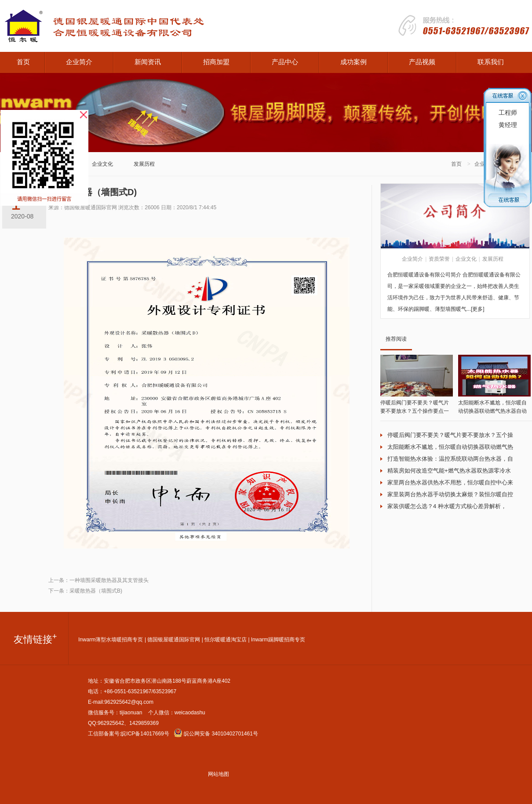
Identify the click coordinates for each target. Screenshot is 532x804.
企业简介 (79, 62)
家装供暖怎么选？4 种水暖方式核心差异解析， (447, 506)
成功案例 (353, 62)
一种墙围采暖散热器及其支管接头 (109, 580)
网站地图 (219, 774)
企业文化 (102, 164)
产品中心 (285, 62)
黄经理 (508, 125)
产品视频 (422, 62)
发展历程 (144, 164)
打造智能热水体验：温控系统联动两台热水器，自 (450, 459)
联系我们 (491, 62)
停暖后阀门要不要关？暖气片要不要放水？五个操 (450, 435)
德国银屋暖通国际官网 (174, 640)
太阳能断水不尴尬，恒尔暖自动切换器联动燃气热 (450, 447)
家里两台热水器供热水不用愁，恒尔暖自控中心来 (450, 482)
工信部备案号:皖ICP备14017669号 (129, 734)
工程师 (508, 113)
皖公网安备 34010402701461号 (216, 734)
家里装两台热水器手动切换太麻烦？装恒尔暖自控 (450, 494)
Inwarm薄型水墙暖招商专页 (111, 640)
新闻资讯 (148, 62)
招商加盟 (216, 62)
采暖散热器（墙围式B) (96, 591)
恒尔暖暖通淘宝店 (226, 640)
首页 (23, 62)
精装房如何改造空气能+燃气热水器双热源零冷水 (449, 471)
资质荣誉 (439, 259)
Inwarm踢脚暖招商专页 (278, 640)
